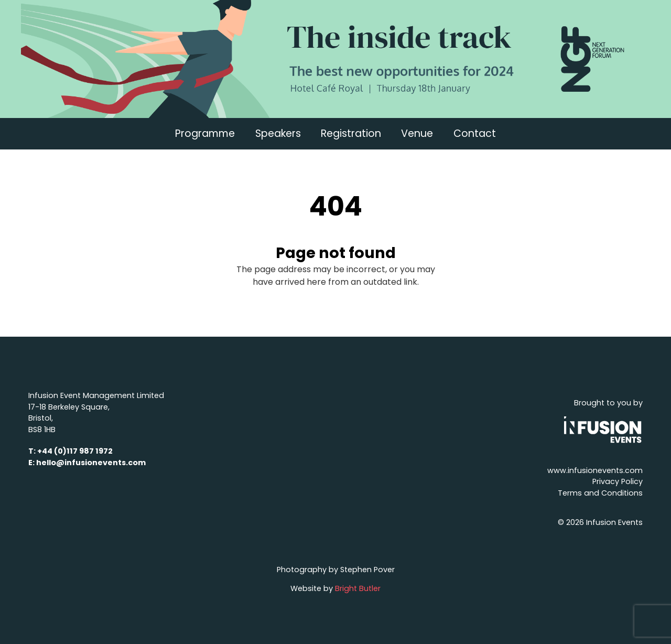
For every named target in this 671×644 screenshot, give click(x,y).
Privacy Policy (618, 481)
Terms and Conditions (600, 493)
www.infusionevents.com (595, 470)
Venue (417, 133)
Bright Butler (358, 588)
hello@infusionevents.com (91, 463)
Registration (351, 133)
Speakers (278, 133)
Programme (205, 133)
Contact (475, 133)
